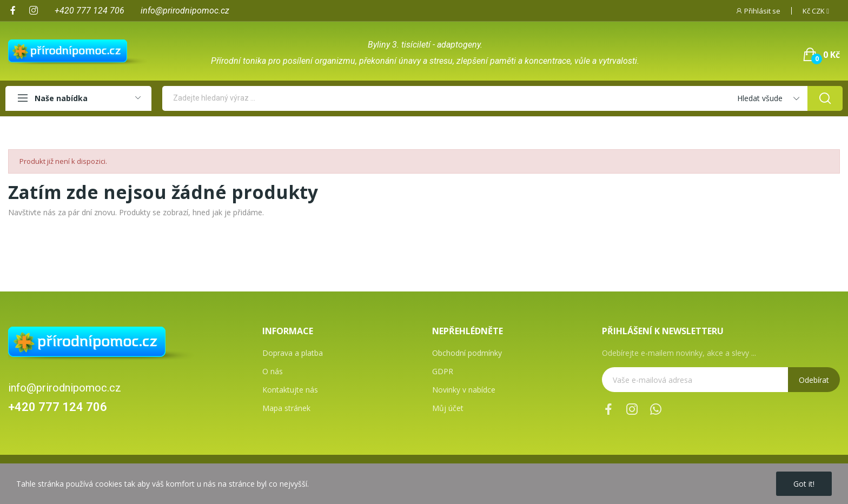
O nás (273, 371)
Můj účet (448, 408)
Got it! (804, 484)
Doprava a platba (293, 353)
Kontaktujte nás (290, 390)
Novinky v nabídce (464, 390)
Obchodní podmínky (467, 353)
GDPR (443, 371)
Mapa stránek (286, 408)
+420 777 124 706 (58, 407)
